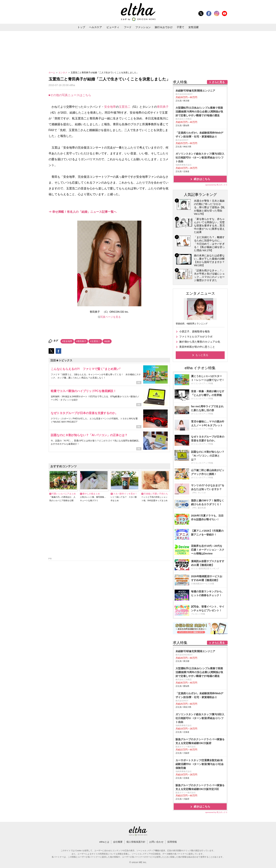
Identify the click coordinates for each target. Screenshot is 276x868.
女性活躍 (193, 27)
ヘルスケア (96, 27)
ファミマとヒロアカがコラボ (196, 337)
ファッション (143, 27)
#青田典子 (81, 341)
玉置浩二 (125, 107)
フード (128, 27)
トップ (81, 27)
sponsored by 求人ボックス (216, 185)
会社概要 (118, 842)
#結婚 (107, 341)
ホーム (52, 73)
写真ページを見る (111, 317)
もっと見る (202, 355)
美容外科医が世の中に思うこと (197, 347)
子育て (180, 27)
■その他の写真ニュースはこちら (70, 95)
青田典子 (163, 107)
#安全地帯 (67, 341)
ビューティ (113, 27)
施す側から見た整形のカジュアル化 (200, 342)
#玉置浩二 (95, 341)
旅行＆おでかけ (164, 27)
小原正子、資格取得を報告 (195, 331)
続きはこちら (202, 179)
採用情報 (172, 842)
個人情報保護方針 (136, 842)
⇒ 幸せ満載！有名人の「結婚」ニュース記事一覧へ (83, 212)
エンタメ (63, 73)
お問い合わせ (156, 842)
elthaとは (104, 842)
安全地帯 (110, 107)
